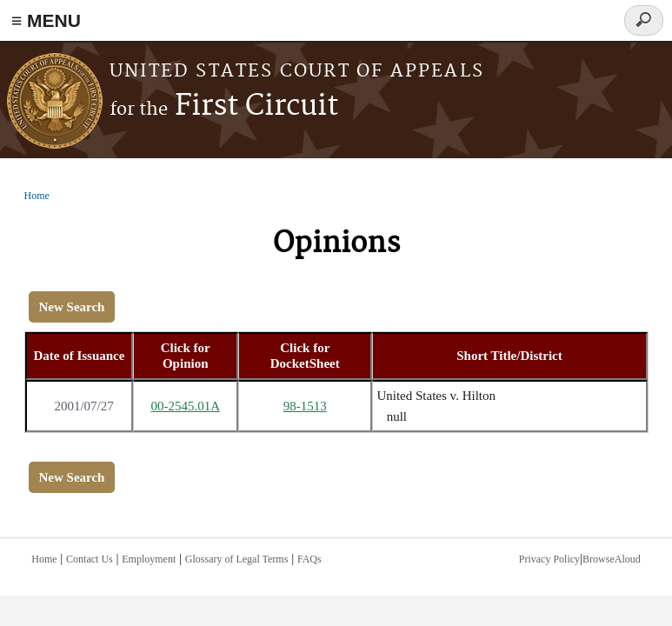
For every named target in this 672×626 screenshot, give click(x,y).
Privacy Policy (549, 559)
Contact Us (90, 559)
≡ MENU (46, 20)
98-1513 (305, 406)
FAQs (309, 559)
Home (37, 196)
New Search (72, 307)
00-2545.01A (185, 406)
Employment (149, 559)
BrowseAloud (612, 559)
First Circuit (224, 107)
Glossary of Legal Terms (237, 559)
